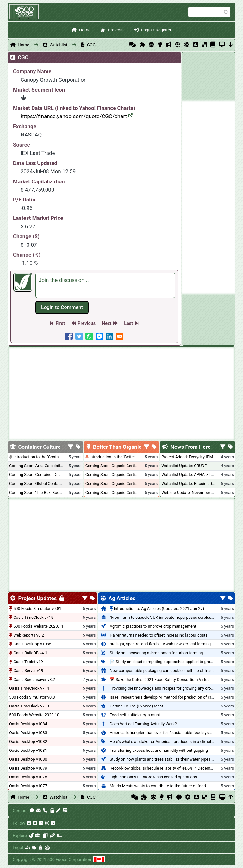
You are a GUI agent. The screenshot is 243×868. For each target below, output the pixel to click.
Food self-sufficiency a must (135, 715)
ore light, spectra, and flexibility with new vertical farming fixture (166, 644)
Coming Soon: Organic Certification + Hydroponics (130, 466)
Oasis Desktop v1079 (28, 768)
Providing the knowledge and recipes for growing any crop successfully (173, 688)
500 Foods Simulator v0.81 (37, 608)
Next (107, 323)
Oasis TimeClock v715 (33, 617)
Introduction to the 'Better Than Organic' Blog (130, 457)
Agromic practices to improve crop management (153, 626)
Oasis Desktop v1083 (28, 733)
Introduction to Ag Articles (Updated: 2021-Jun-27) (159, 608)
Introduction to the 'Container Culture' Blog (51, 457)
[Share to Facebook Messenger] (99, 336)
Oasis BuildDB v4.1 (30, 653)
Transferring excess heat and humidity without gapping (159, 750)
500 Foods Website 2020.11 (38, 626)
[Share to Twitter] (79, 336)
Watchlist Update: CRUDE (184, 466)
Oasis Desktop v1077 (28, 786)
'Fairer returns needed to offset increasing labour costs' (159, 635)
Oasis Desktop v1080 (28, 759)
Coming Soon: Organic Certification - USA (122, 475)
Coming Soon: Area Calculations (38, 466)
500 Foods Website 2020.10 (34, 715)
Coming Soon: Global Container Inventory (46, 483)
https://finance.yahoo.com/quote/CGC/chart (77, 116)
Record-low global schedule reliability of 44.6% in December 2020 (168, 768)
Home (85, 30)
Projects (116, 30)
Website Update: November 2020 (191, 493)
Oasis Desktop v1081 (28, 750)
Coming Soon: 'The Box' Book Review (42, 493)
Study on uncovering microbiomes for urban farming (156, 653)
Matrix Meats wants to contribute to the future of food (158, 786)
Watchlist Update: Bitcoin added (190, 483)
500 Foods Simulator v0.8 (32, 697)
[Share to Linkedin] (109, 336)
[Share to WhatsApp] (89, 336)
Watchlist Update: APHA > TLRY (190, 475)
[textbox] (105, 285)
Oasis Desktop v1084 (28, 724)
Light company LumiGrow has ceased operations (153, 777)
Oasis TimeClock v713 (29, 706)
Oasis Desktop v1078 (28, 777)
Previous (87, 323)
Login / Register (156, 30)
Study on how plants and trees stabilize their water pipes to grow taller (172, 759)
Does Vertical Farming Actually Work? (143, 724)
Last (128, 323)
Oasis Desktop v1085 (32, 644)
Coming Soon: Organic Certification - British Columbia (133, 483)
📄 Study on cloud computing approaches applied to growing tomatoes (173, 662)
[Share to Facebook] (69, 336)
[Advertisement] (209, 197)
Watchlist (59, 45)
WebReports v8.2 (29, 635)
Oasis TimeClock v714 (29, 688)
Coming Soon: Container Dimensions (42, 475)
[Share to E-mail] (120, 336)
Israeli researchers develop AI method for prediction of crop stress (169, 697)
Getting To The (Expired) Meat (137, 706)
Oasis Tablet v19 (28, 662)
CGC (91, 45)
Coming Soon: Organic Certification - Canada (125, 493)
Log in (62, 307)
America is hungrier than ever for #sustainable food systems (164, 733)
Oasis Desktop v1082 (28, 741)
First (60, 323)
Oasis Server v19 (28, 671)
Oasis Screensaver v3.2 (34, 679)
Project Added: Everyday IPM (187, 457)
